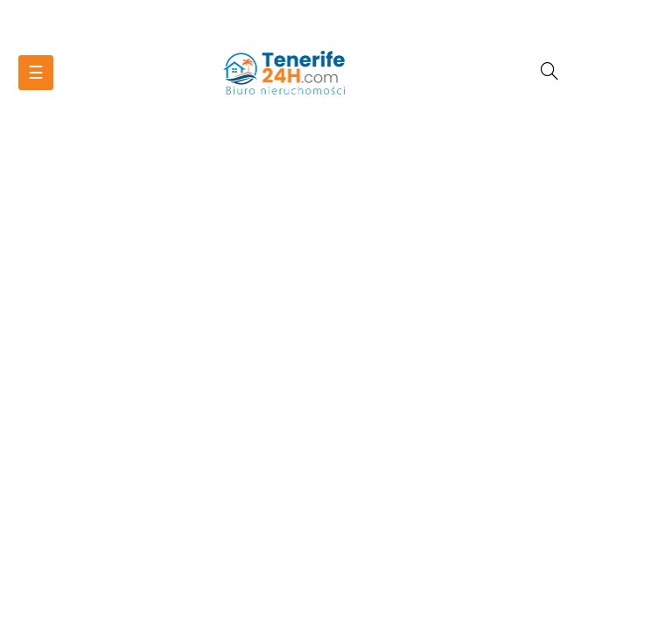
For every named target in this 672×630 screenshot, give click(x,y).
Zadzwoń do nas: (336, 11)
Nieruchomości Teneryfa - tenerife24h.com (336, 34)
